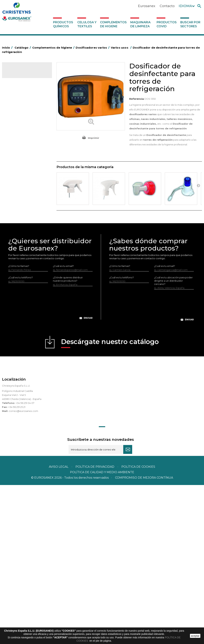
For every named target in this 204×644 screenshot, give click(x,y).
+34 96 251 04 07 (25, 562)
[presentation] (50, 465)
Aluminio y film (18, 114)
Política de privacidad (95, 626)
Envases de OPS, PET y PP (24, 164)
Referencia (137, 99)
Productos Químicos (63, 24)
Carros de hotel (18, 142)
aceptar (195, 636)
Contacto (167, 6)
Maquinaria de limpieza (140, 24)
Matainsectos (17, 203)
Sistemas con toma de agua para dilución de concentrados (28, 314)
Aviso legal (59, 626)
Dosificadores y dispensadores (27, 254)
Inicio (8, 48)
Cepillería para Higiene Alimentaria (22, 178)
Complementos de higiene (113, 24)
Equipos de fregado (21, 159)
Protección (16, 220)
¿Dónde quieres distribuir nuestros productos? (68, 438)
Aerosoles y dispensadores (25, 108)
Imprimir (94, 138)
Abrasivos (15, 102)
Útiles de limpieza (20, 243)
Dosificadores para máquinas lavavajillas (22, 274)
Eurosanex (147, 6)
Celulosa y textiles (87, 24)
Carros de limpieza (20, 147)
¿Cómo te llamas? (19, 425)
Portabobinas (17, 215)
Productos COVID (167, 24)
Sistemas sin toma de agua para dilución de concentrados (28, 303)
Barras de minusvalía (21, 119)
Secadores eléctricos (22, 237)
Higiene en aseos (19, 198)
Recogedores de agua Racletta (22, 229)
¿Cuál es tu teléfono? (21, 436)
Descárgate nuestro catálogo (110, 502)
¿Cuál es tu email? (63, 425)
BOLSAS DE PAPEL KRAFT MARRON (24, 133)
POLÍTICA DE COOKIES (138, 626)
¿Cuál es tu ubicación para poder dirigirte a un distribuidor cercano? (173, 440)
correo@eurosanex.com (23, 570)
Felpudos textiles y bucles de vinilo (26, 189)
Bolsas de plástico (20, 125)
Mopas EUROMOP (20, 209)
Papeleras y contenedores (25, 153)
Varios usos (19, 266)
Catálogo (19, 73)
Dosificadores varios (21, 260)
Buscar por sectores (190, 24)
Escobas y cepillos (20, 170)
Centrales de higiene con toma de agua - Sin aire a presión (26, 289)
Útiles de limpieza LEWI (23, 248)
